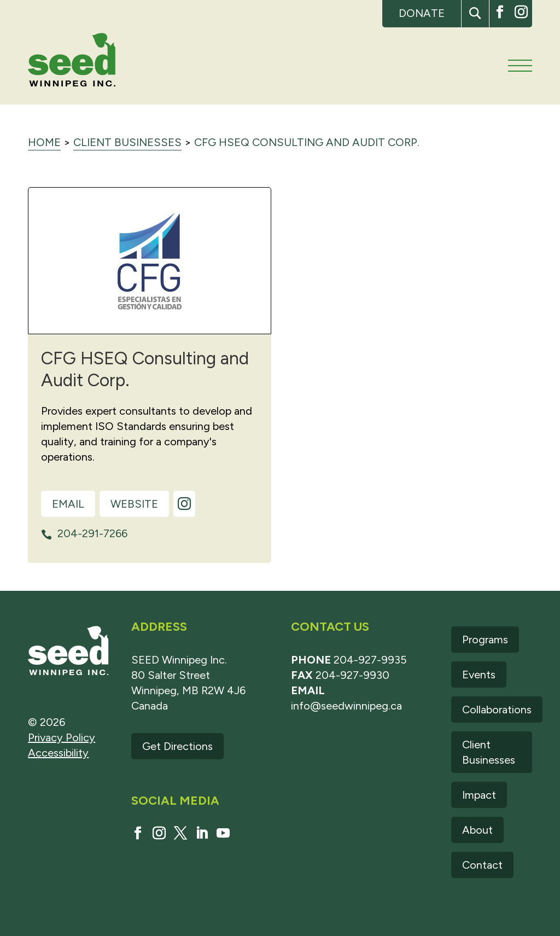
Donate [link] (422, 13)
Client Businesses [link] (127, 142)
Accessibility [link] (58, 753)
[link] (72, 62)
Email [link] (68, 504)
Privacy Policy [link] (62, 737)
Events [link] (479, 675)
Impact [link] (479, 795)
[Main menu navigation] (520, 66)
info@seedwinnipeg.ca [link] (346, 706)
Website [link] (134, 504)
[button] (475, 14)
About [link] (477, 830)
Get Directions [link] (177, 746)
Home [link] (44, 142)
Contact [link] (482, 865)
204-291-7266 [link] (92, 533)
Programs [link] (485, 639)
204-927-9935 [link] (370, 660)
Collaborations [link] (497, 710)
